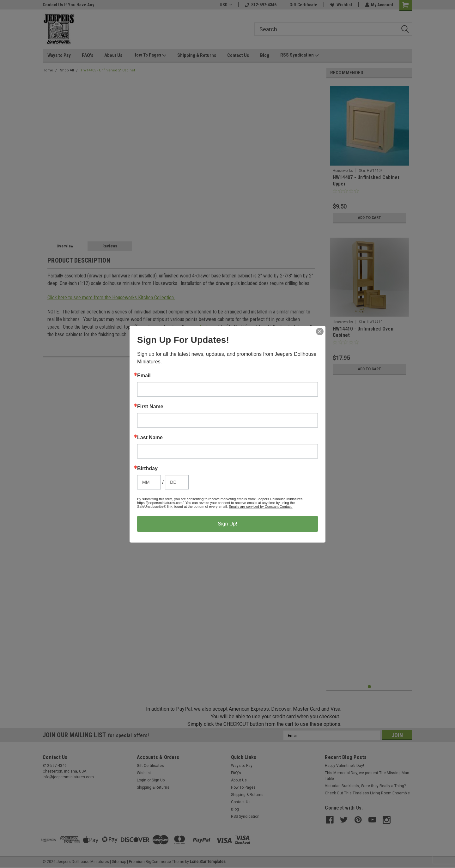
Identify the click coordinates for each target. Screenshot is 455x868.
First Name (150, 407)
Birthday (147, 469)
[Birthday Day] (177, 482)
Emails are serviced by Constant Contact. (261, 507)
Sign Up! (227, 524)
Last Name (150, 438)
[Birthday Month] (149, 482)
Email (144, 376)
